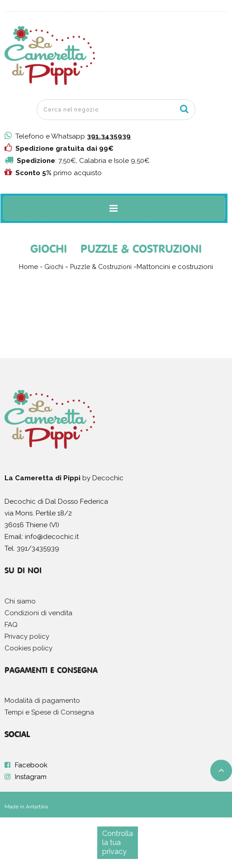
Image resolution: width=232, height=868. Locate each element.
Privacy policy (27, 636)
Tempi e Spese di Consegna (49, 712)
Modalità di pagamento (42, 701)
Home (28, 267)
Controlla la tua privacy (118, 842)
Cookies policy (28, 648)
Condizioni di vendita (38, 613)
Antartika (37, 807)
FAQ (11, 625)
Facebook (31, 765)
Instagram (31, 777)
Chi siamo (20, 601)
